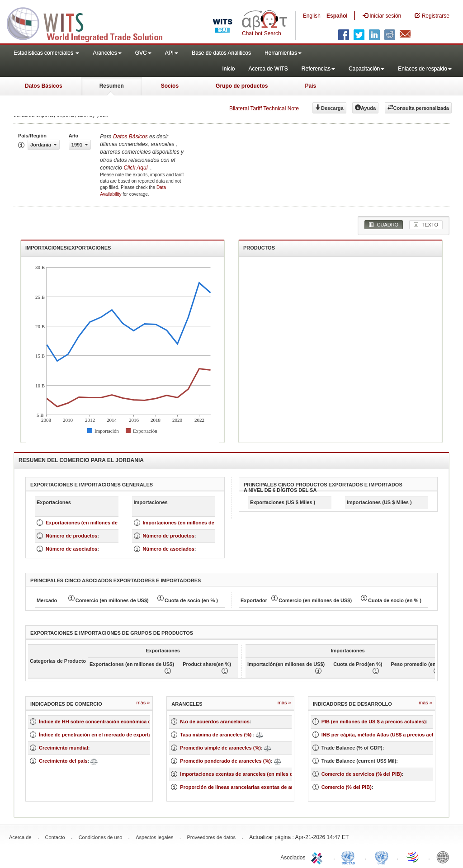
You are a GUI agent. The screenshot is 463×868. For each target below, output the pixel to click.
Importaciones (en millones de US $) (186, 523)
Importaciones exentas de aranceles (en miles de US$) (244, 774)
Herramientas (283, 53)
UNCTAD (350, 857)
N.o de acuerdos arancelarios (215, 722)
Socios (170, 86)
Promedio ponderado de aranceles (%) (225, 761)
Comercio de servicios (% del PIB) (362, 774)
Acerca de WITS (268, 69)
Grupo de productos (242, 86)
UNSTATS (382, 857)
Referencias (318, 69)
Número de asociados (71, 549)
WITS (90, 23)
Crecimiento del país (63, 761)
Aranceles (107, 53)
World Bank (445, 857)
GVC (143, 53)
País (310, 86)
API (172, 53)
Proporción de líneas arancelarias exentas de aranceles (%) (250, 787)
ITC (318, 857)
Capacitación (366, 69)
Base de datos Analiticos (221, 53)
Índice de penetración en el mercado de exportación (100, 735)
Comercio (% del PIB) (347, 787)
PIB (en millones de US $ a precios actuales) (374, 722)
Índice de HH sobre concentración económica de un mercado (111, 722)
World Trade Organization (413, 857)
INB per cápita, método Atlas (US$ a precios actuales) (385, 735)
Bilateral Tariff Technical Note (264, 108)
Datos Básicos (44, 86)
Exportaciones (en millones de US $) (89, 523)
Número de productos (71, 536)
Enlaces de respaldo (425, 69)
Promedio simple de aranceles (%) (220, 748)
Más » (143, 703)
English (312, 16)
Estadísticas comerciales (46, 53)
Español (337, 16)
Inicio (228, 69)
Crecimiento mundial (64, 748)
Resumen (112, 86)
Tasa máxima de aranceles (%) (216, 735)
